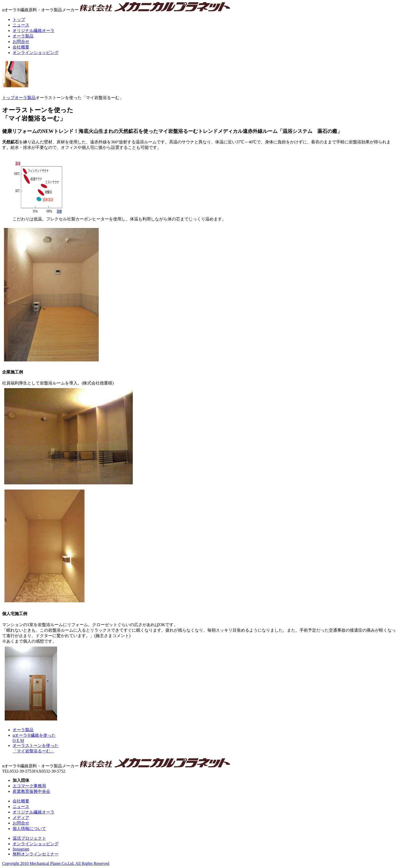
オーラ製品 (25, 98)
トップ (8, 98)
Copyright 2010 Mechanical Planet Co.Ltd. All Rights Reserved (56, 863)
